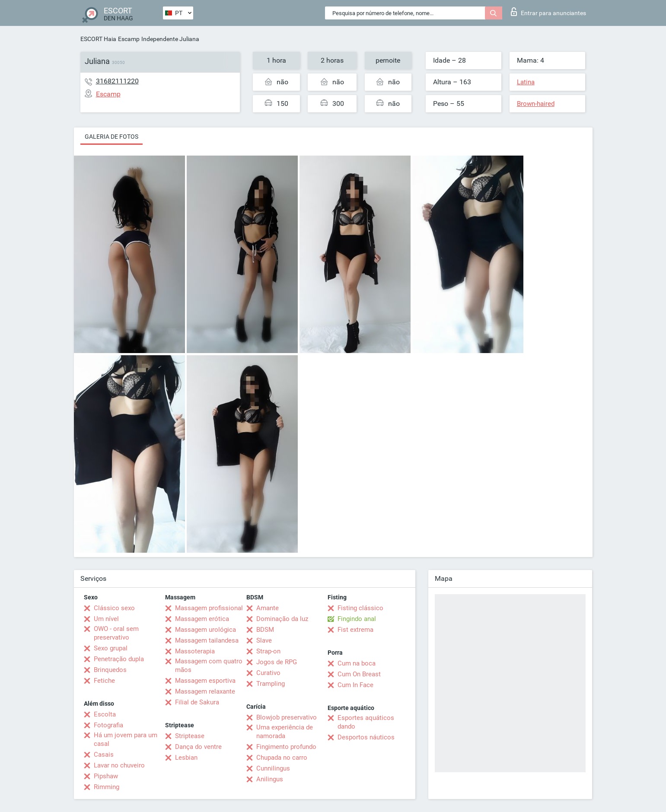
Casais (104, 755)
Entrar (548, 12)
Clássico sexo (114, 608)
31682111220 (117, 81)
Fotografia (108, 725)
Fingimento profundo (286, 747)
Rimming (107, 787)
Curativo (268, 673)
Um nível (106, 619)
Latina (526, 82)
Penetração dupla (119, 659)
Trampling (271, 684)
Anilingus (270, 779)
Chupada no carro (282, 758)
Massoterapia (195, 651)
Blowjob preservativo (287, 717)
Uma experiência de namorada (285, 732)
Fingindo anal (357, 619)
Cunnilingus (273, 768)
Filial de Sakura (197, 702)
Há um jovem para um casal (126, 739)
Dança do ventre (198, 747)
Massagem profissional (209, 608)
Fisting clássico (360, 608)
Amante (268, 608)
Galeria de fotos (112, 137)
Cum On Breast (359, 674)
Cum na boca (357, 663)
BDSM (265, 630)
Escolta (105, 714)
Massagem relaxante (205, 691)
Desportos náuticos (366, 737)
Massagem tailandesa (207, 640)
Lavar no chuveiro (119, 765)
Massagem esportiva (205, 681)
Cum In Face (355, 685)
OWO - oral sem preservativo (116, 633)
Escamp (129, 39)
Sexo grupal (111, 648)
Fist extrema (355, 630)
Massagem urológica (206, 630)
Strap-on (268, 651)
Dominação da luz (282, 619)
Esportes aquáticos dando (366, 722)
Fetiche (104, 681)
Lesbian (186, 758)
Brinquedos (110, 670)
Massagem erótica (202, 619)
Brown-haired (536, 104)
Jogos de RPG (277, 662)
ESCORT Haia (98, 39)
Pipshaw (106, 776)
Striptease (190, 736)
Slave (264, 640)
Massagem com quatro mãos (209, 666)
